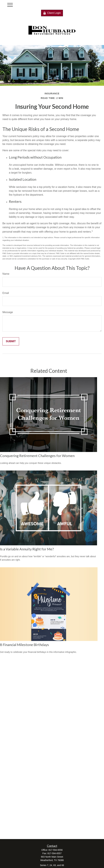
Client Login (52, 13)
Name (6, 274)
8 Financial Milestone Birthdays (24, 645)
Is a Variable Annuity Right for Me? (27, 549)
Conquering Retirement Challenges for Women (37, 456)
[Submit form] (11, 341)
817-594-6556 (56, 850)
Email (6, 293)
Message (8, 312)
